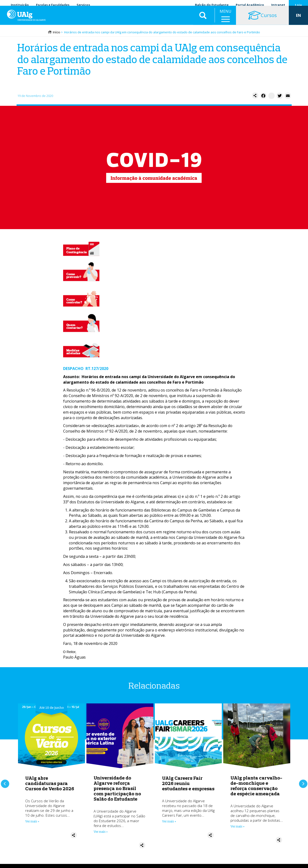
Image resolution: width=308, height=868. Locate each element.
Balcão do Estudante (212, 5)
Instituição (20, 5)
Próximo (303, 782)
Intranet (278, 5)
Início (57, 33)
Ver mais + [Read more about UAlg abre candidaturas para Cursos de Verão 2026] (32, 822)
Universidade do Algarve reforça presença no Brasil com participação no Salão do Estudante (117, 789)
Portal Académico (250, 5)
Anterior (5, 782)
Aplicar (203, 19)
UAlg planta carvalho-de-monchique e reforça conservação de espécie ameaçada (256, 786)
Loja (298, 5)
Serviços (83, 5)
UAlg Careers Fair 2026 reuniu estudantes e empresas (188, 784)
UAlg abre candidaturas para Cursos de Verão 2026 (50, 784)
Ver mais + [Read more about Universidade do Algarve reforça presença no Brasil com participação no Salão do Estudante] (101, 832)
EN (299, 19)
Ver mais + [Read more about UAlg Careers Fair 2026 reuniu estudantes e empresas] (169, 822)
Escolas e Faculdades (53, 5)
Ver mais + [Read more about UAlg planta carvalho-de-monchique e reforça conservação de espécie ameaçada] (238, 827)
